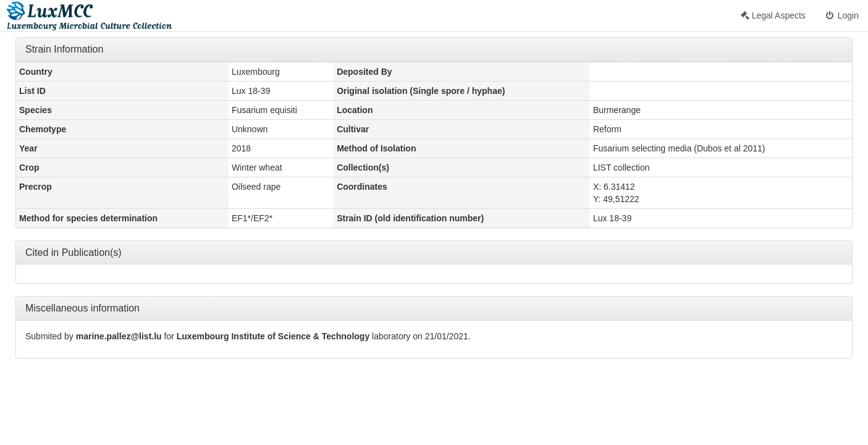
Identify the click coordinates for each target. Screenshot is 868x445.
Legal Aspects (773, 15)
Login (841, 15)
